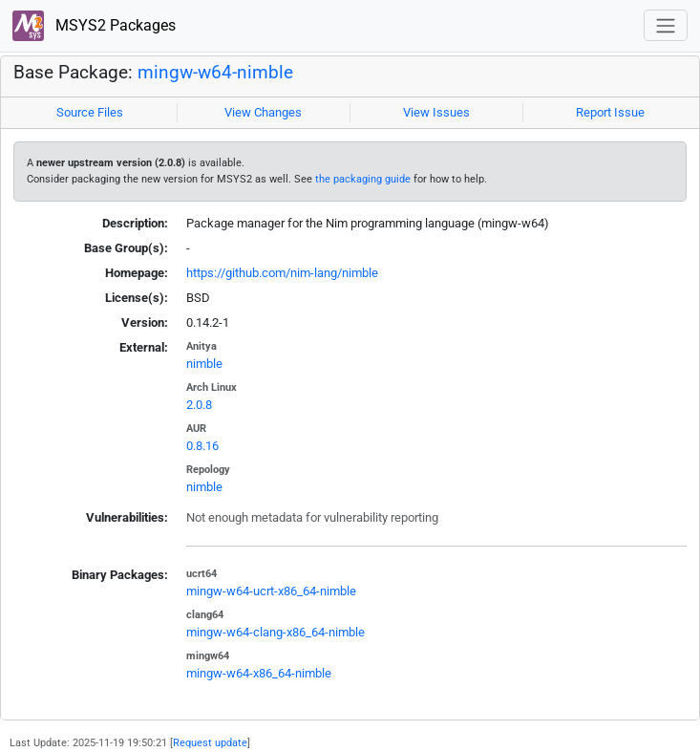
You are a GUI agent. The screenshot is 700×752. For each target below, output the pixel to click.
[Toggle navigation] (666, 25)
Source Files (90, 112)
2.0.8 (199, 405)
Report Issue (610, 112)
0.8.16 (202, 446)
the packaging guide (363, 179)
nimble (204, 364)
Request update (210, 742)
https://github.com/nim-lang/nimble (282, 273)
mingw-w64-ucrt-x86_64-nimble (271, 591)
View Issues (436, 112)
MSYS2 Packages (94, 26)
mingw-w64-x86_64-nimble (259, 673)
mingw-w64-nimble (215, 73)
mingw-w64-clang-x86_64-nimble (276, 632)
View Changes (263, 112)
